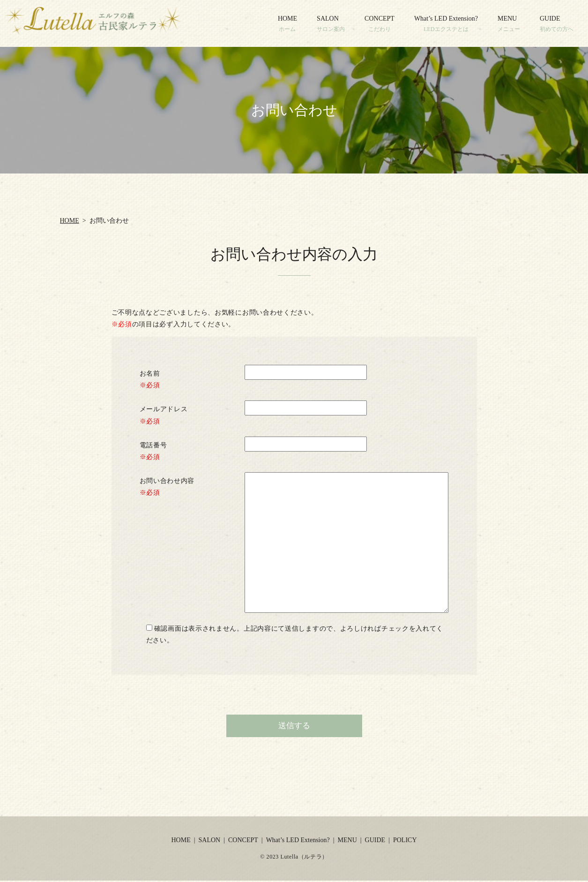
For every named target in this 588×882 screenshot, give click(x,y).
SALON (331, 24)
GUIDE (557, 24)
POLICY (405, 841)
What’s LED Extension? (446, 24)
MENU (509, 24)
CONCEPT (380, 24)
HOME (287, 24)
